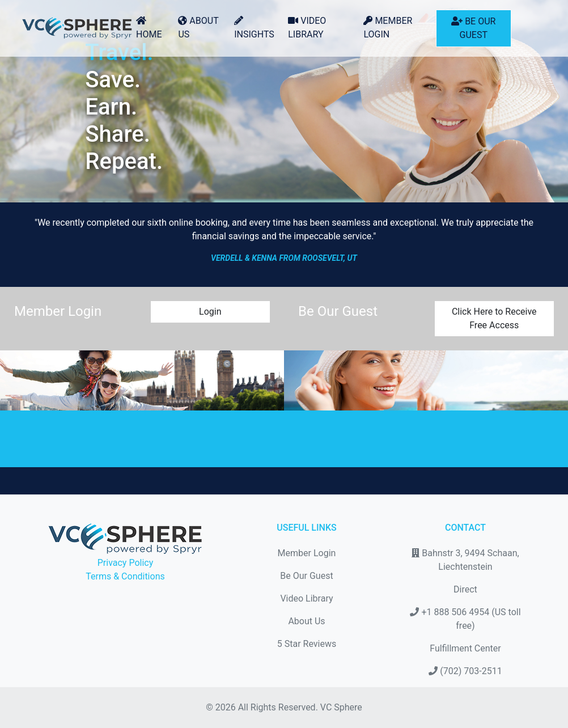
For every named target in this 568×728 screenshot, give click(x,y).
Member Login (388, 27)
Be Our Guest (473, 28)
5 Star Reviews (307, 644)
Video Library (307, 27)
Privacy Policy (126, 563)
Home (149, 28)
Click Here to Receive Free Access (494, 318)
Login (210, 312)
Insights (254, 28)
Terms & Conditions (125, 576)
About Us (198, 27)
